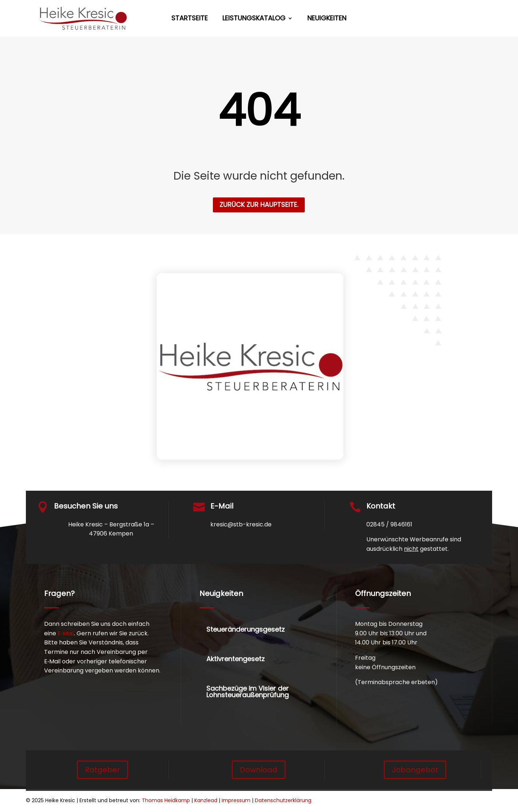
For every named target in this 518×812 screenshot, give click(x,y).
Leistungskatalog (254, 19)
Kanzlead (206, 800)
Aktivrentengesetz (235, 659)
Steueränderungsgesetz (246, 629)
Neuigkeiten (327, 19)
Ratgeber (102, 770)
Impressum (236, 800)
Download (259, 770)
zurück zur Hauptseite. (259, 205)
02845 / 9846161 (389, 524)
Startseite (190, 19)
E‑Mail (66, 633)
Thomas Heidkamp (166, 800)
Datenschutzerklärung (283, 800)
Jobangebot (415, 770)
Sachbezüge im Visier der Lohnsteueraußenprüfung (248, 692)
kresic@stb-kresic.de (241, 524)
